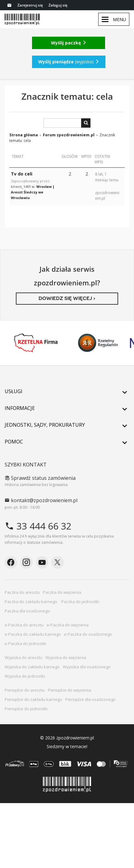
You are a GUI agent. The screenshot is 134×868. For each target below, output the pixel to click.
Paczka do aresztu (22, 592)
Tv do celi (22, 174)
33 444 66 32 (38, 526)
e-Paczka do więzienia (68, 625)
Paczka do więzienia (62, 592)
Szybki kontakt (26, 465)
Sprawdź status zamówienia (40, 478)
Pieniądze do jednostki (26, 709)
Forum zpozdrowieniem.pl (69, 135)
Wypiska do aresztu (23, 657)
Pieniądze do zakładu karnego (33, 699)
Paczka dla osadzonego (27, 611)
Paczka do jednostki (81, 602)
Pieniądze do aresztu (25, 690)
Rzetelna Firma (36, 343)
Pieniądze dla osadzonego (90, 699)
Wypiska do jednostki (25, 676)
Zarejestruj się (30, 5)
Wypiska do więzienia (66, 657)
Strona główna (24, 135)
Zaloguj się (58, 5)
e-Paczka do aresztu (24, 625)
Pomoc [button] (67, 442)
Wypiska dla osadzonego (87, 667)
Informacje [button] (67, 408)
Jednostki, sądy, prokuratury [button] (67, 425)
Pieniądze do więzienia (69, 690)
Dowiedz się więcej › (67, 298)
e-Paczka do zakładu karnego (33, 634)
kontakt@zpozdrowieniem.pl (41, 500)
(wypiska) (69, 62)
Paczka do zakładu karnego (31, 602)
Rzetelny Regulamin (98, 343)
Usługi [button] (67, 391)
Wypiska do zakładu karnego (32, 667)
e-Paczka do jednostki (25, 643)
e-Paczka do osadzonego (88, 634)
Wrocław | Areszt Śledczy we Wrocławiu (33, 192)
